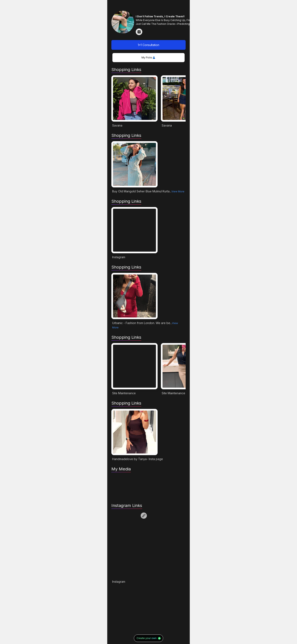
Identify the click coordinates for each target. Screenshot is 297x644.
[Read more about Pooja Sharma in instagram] (139, 32)
